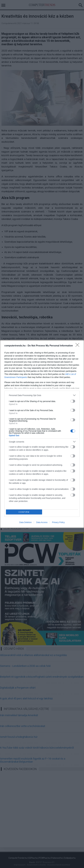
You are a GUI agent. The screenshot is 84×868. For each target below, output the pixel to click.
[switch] (73, 401)
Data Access (42, 522)
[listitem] (42, 395)
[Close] (78, 346)
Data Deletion (26, 522)
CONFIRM (24, 512)
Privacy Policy (58, 522)
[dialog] (42, 434)
